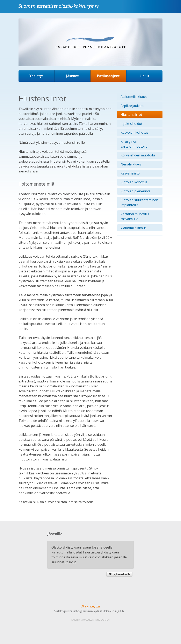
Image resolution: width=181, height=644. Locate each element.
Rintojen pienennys (135, 191)
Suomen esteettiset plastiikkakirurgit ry (60, 9)
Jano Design (102, 620)
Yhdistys (36, 76)
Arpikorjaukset (132, 106)
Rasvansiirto (130, 173)
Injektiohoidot (131, 124)
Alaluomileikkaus (134, 97)
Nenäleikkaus (131, 164)
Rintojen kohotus (134, 182)
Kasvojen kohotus (134, 132)
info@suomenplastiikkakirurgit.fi (99, 611)
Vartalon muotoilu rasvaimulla (135, 216)
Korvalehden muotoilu (138, 155)
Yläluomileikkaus (133, 228)
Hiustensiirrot (131, 115)
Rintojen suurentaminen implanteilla (139, 202)
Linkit (144, 76)
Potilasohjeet (108, 76)
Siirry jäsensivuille (119, 574)
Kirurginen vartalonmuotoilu (134, 144)
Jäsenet (73, 76)
